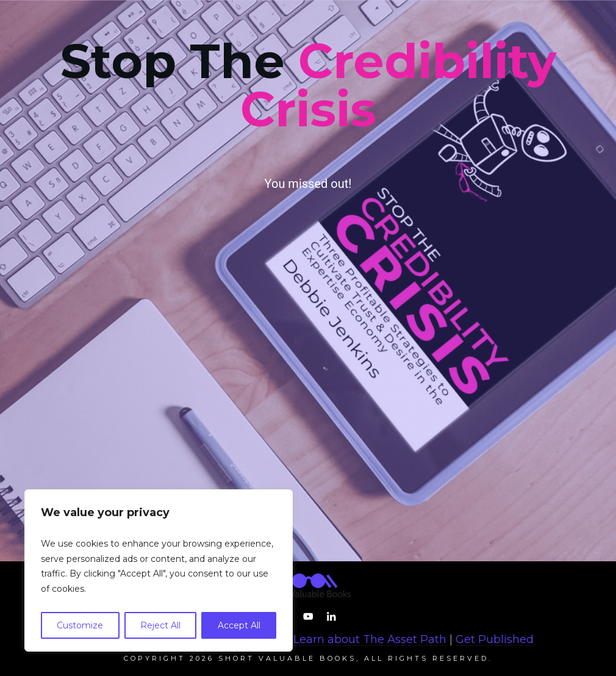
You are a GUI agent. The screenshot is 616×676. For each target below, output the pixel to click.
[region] (159, 570)
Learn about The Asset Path (370, 639)
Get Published (495, 639)
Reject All (160, 625)
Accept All (239, 625)
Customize (80, 625)
